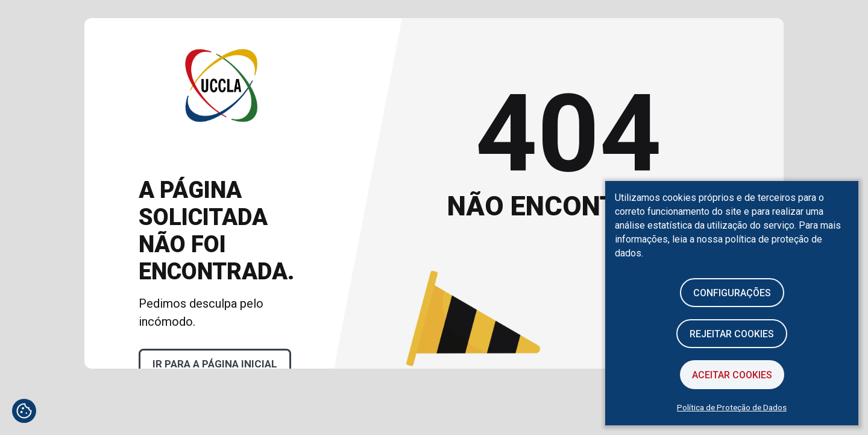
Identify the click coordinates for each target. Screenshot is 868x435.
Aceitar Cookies (732, 375)
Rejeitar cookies (732, 334)
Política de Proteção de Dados (732, 407)
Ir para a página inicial (215, 364)
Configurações (732, 293)
